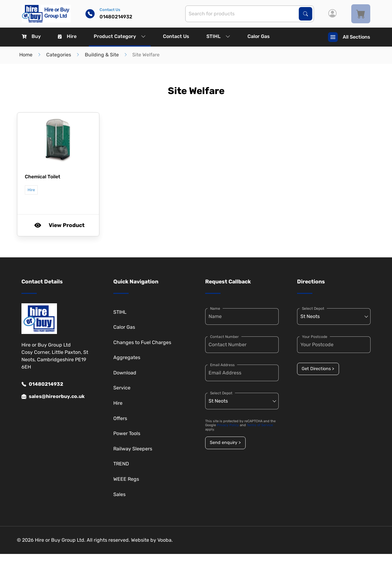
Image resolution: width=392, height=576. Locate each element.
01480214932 (42, 384)
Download (125, 373)
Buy (31, 36)
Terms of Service (260, 425)
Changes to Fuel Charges (142, 342)
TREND (121, 464)
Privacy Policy (228, 425)
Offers (120, 418)
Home (26, 55)
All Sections (349, 37)
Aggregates (127, 357)
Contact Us (176, 36)
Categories (59, 55)
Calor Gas (259, 36)
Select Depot (221, 393)
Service (122, 388)
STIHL (218, 36)
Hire (67, 36)
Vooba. (165, 540)
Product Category (120, 36)
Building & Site (102, 55)
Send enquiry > (225, 443)
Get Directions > (318, 369)
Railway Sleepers (133, 449)
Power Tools (127, 433)
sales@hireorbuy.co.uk (53, 396)
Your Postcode (315, 337)
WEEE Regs (126, 479)
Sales (119, 494)
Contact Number (224, 337)
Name (215, 309)
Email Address (222, 365)
